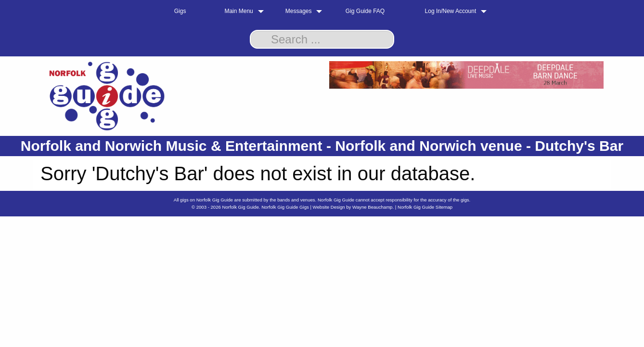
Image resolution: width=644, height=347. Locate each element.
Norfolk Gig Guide (241, 207)
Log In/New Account (451, 11)
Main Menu (238, 11)
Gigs (180, 11)
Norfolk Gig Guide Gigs (285, 207)
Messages (299, 11)
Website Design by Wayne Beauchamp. (354, 207)
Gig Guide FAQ (365, 11)
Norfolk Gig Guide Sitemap (425, 207)
